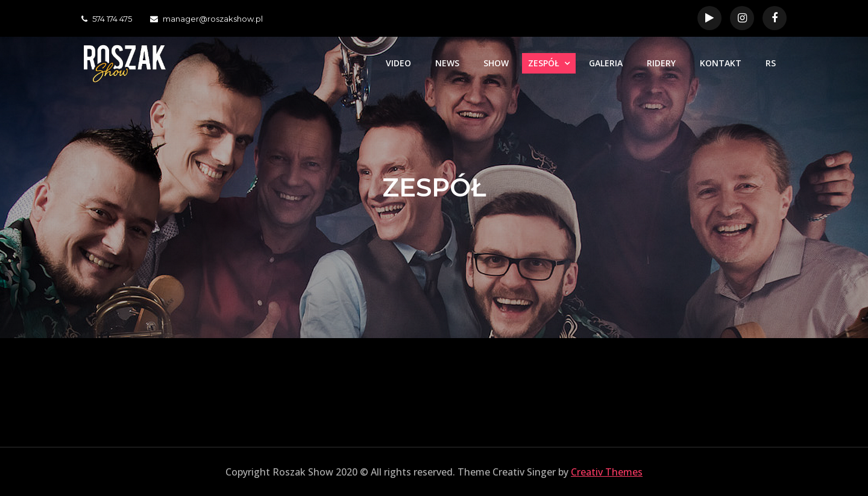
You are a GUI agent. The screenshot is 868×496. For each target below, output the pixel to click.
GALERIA (606, 63)
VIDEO (398, 63)
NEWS (447, 63)
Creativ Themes (607, 472)
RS (771, 63)
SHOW (496, 63)
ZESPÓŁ (544, 63)
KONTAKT (721, 63)
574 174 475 (107, 19)
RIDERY (661, 63)
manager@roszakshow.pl (206, 19)
